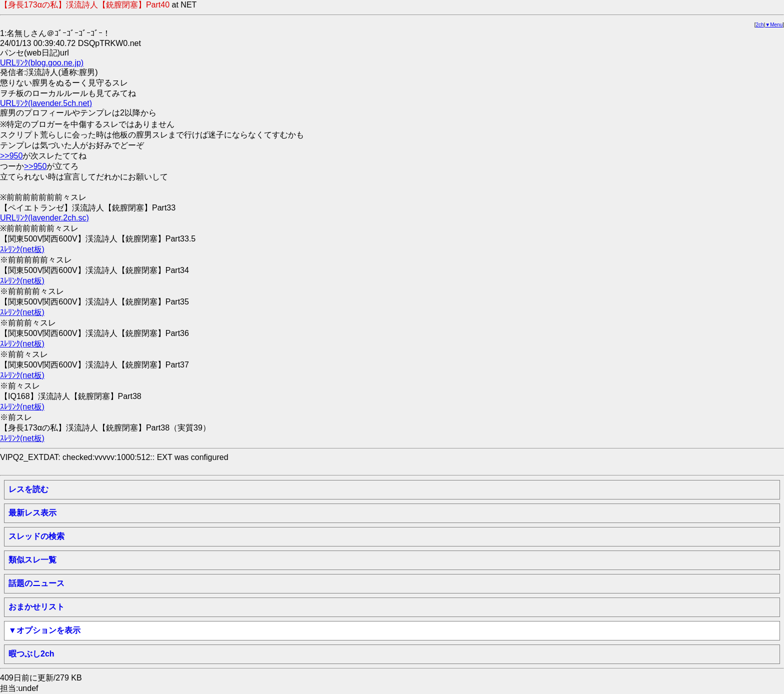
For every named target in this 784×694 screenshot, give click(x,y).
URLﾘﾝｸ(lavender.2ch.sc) (44, 218)
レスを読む (28, 489)
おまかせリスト (36, 607)
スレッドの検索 (36, 536)
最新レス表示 (32, 513)
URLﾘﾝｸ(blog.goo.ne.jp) (42, 63)
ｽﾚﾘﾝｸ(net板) (22, 249)
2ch (760, 25)
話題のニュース (36, 583)
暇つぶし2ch (31, 654)
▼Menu (774, 25)
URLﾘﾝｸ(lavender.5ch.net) (46, 103)
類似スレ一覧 (32, 560)
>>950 (11, 156)
